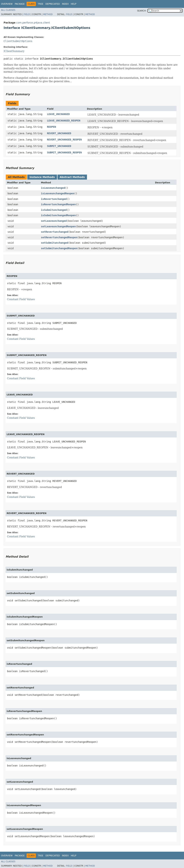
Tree (41, 4)
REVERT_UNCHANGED (59, 133)
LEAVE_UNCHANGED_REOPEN (64, 121)
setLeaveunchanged (54, 221)
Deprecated (53, 4)
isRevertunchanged (54, 199)
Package (20, 4)
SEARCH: (142, 11)
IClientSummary (14, 51)
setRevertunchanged (55, 232)
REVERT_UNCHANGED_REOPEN (64, 140)
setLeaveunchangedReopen (58, 226)
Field (27, 14)
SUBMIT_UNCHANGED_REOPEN (64, 153)
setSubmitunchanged (55, 243)
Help (74, 4)
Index (65, 4)
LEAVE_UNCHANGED (58, 114)
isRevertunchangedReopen (58, 204)
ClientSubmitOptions (18, 41)
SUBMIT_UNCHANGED (59, 146)
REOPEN (51, 127)
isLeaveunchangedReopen (58, 193)
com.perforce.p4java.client (33, 23)
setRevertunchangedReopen (59, 237)
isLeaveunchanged (53, 188)
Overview (7, 4)
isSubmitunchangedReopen (58, 215)
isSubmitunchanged (54, 210)
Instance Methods (42, 177)
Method (48, 14)
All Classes (8, 10)
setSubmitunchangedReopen (59, 248)
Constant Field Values (21, 299)
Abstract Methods (72, 177)
